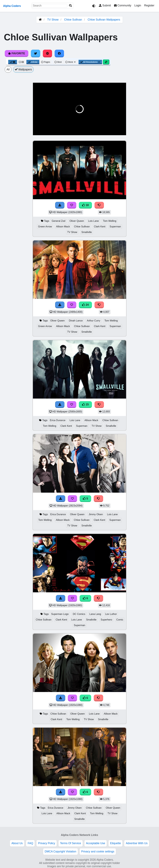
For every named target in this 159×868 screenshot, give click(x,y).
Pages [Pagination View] (46, 62)
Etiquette (115, 843)
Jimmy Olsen (96, 514)
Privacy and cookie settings (98, 851)
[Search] (70, 6)
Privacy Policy (47, 843)
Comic (120, 620)
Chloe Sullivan (73, 20)
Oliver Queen (77, 221)
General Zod (59, 221)
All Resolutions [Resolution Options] (90, 62)
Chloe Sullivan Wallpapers (104, 20)
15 (85, 404)
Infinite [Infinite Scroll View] (33, 62)
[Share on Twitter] (36, 53)
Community (123, 5)
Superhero (106, 620)
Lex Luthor (111, 614)
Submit (105, 5)
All (8, 69)
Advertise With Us (137, 843)
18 (85, 205)
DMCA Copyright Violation (60, 851)
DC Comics (79, 614)
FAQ (30, 843)
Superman (115, 227)
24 (85, 305)
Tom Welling (110, 221)
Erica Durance (58, 420)
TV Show (53, 20)
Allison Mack (63, 227)
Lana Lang (95, 614)
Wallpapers (23, 69)
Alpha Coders (12, 6)
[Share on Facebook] (59, 53)
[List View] (21, 62)
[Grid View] (13, 62)
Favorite (17, 53)
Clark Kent (100, 227)
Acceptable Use (96, 843)
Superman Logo (60, 614)
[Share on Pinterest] (48, 53)
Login (138, 5)
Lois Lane (94, 221)
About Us (17, 843)
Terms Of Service (71, 843)
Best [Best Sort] (58, 62)
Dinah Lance (76, 321)
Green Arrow (45, 227)
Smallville (87, 232)
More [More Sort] (71, 62)
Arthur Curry (93, 321)
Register (149, 5)
